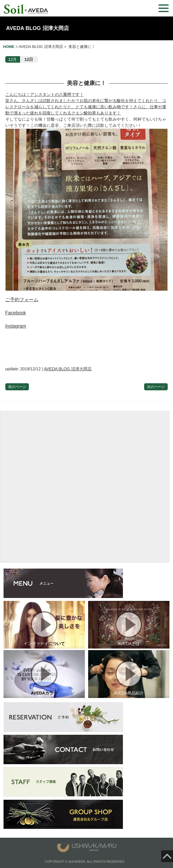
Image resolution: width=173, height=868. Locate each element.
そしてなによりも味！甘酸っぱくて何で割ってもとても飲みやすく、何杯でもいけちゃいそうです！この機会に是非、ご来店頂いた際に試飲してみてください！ (87, 204)
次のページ (156, 387)
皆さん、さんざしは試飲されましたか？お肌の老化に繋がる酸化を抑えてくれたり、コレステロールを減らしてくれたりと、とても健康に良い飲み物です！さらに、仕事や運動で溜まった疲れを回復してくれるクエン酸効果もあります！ (86, 107)
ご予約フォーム (22, 300)
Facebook (16, 313)
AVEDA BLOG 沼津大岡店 (38, 28)
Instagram (16, 326)
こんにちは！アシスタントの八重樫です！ (45, 94)
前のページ (17, 387)
